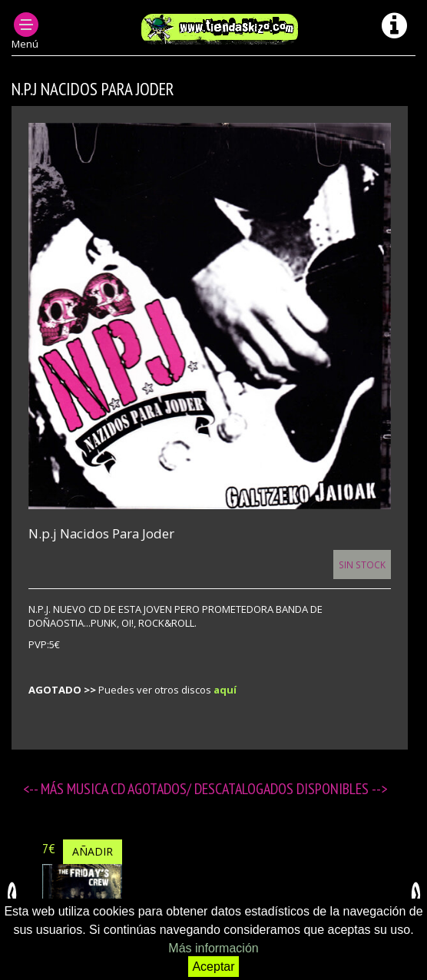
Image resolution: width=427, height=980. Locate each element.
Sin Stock (362, 564)
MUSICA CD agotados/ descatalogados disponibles (219, 789)
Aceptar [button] (213, 967)
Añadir (93, 851)
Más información (213, 948)
